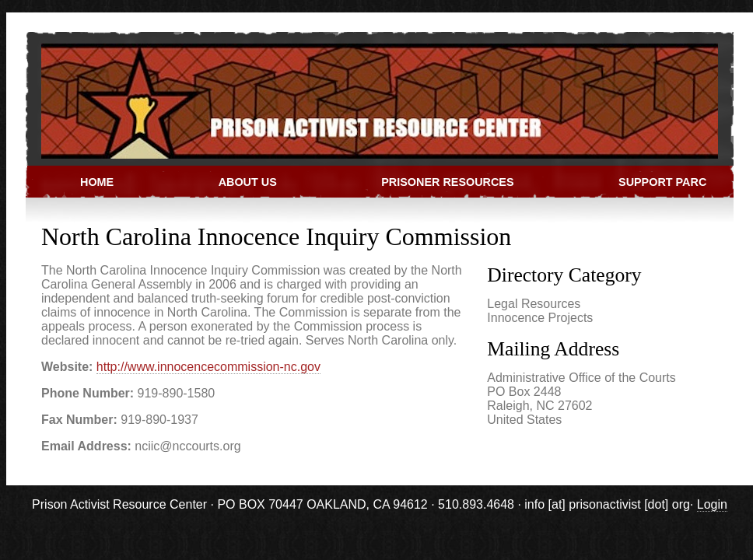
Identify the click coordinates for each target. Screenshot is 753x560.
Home (97, 182)
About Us (248, 182)
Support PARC (662, 182)
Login (712, 504)
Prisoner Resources (447, 182)
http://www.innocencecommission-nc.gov (208, 367)
